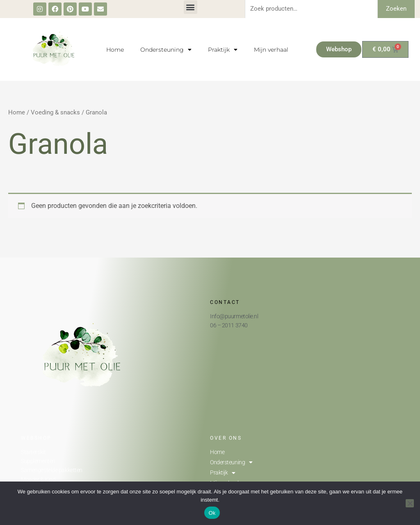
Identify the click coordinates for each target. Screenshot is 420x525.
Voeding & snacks (55, 112)
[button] (191, 7)
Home (115, 50)
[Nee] (410, 503)
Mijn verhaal (271, 50)
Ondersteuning (166, 50)
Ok (212, 513)
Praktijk (223, 50)
